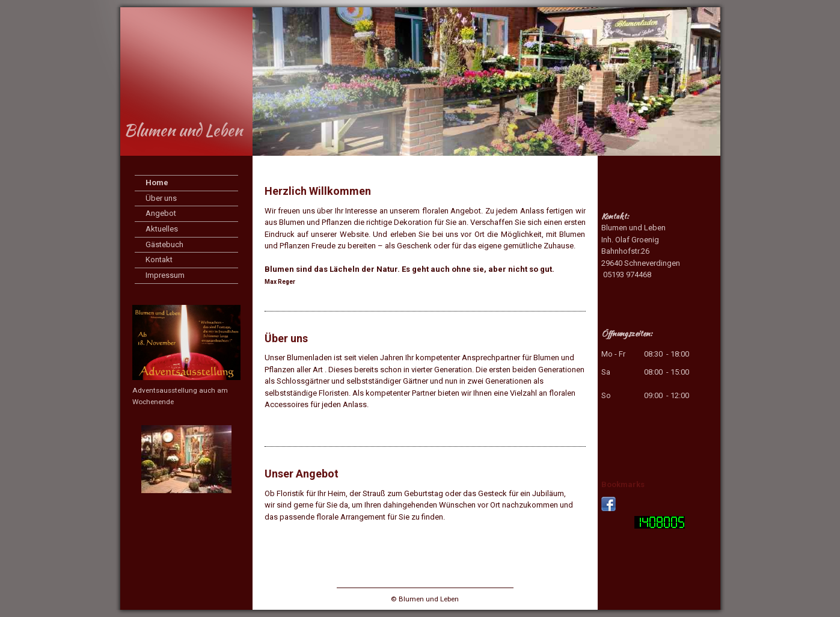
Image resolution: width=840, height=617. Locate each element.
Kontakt (159, 259)
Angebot (161, 213)
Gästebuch (164, 244)
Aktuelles (162, 229)
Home (157, 183)
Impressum (165, 275)
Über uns (161, 198)
